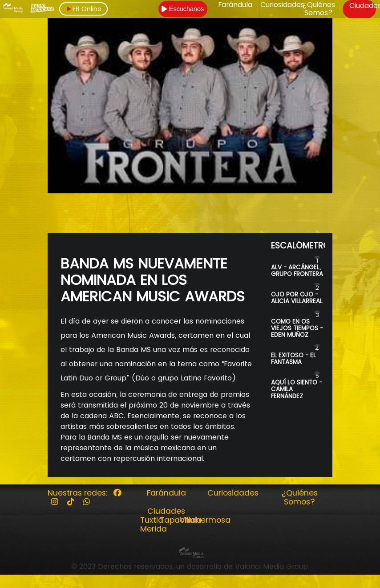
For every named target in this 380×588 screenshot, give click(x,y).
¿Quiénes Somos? (319, 9)
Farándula (235, 5)
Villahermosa (205, 520)
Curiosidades (282, 5)
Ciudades (166, 511)
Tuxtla (152, 520)
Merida (154, 529)
